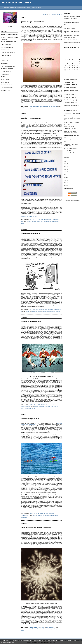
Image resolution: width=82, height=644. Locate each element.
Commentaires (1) (53, 106)
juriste (22, 223)
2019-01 (66, 164)
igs (46, 311)
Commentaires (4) (50, 627)
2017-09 (66, 169)
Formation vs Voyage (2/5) (70, 103)
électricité (31, 629)
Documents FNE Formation (71, 80)
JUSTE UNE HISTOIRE (7, 69)
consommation (24, 517)
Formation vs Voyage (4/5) (70, 97)
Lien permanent (44, 106)
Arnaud (66, 118)
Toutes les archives (69, 188)
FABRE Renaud (68, 122)
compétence (38, 311)
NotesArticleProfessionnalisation (72, 43)
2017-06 (66, 177)
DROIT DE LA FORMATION (8, 53)
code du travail (54, 407)
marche (23, 631)
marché (56, 516)
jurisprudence (40, 221)
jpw (65, 127)
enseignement (56, 221)
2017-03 (66, 183)
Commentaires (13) (25, 407)
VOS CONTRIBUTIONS (7, 88)
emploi (33, 409)
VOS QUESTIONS (6, 90)
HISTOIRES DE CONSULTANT (9, 66)
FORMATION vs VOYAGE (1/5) (72, 105)
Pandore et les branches (70, 88)
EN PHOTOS (4, 61)
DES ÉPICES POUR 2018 (70, 85)
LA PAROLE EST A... (6, 72)
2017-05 (66, 180)
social (43, 108)
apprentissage (54, 629)
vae (30, 221)
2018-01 (66, 167)
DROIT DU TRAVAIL (6, 55)
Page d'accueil (52, 14)
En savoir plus (10, 642)
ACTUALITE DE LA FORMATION (9, 35)
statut (43, 311)
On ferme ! (71, 153)
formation (34, 221)
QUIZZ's (3, 77)
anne (65, 153)
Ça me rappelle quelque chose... (31, 233)
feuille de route (47, 407)
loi (38, 108)
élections (28, 311)
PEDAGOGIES (5, 74)
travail (22, 108)
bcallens (66, 114)
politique (33, 311)
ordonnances (27, 108)
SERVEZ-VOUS (5, 80)
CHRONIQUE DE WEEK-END (9, 42)
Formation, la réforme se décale (31, 321)
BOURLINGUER (68, 51)
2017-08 (66, 172)
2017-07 (66, 175)
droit (40, 108)
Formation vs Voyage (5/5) (70, 95)
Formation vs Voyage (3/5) (70, 100)
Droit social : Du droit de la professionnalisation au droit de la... (71, 23)
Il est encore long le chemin (30, 419)
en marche (45, 516)
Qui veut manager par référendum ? (32, 22)
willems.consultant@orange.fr (72, 200)
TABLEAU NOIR (5, 82)
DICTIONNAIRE (5, 50)
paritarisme (51, 516)
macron (23, 409)
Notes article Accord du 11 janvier (72, 40)
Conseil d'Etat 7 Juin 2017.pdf (29, 216)
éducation (50, 221)
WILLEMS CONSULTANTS (16, 2)
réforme (41, 407)
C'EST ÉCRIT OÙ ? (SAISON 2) (31, 118)
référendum (34, 108)
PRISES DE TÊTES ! (69, 82)
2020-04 (66, 161)
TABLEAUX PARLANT (7, 85)
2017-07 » (59, 14)
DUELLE (3, 58)
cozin (65, 148)
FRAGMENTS (5, 64)
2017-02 (66, 185)
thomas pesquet (25, 629)
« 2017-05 (44, 14)
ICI (28, 128)
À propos (10, 27)
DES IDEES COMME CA (7, 47)
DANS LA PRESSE (6, 45)
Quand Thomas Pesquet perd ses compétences (36, 527)
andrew (66, 131)
